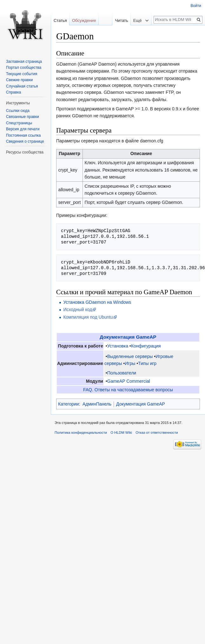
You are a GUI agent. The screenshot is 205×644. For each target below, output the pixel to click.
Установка (118, 346)
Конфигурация (146, 346)
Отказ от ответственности (157, 433)
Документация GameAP (128, 337)
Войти (196, 6)
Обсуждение (84, 20)
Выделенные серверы (130, 356)
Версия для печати (23, 129)
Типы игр (147, 363)
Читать (116, 20)
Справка (13, 92)
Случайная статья (22, 86)
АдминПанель (97, 404)
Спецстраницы (19, 123)
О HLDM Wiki (121, 433)
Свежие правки (19, 80)
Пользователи (122, 373)
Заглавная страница (24, 62)
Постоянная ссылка (23, 135)
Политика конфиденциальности (81, 433)
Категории (69, 404)
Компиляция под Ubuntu (88, 317)
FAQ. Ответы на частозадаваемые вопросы (128, 390)
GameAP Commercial (129, 381)
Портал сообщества (24, 68)
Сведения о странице (25, 141)
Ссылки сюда (18, 111)
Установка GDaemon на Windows (97, 302)
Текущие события (22, 74)
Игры (130, 363)
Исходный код (78, 309)
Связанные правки (23, 117)
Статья (60, 20)
